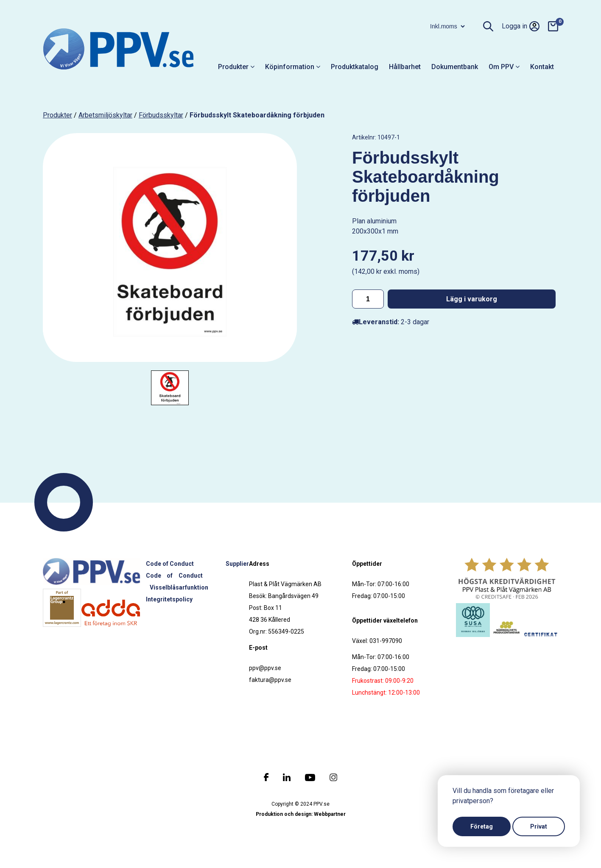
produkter (57, 115)
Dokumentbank (455, 67)
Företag (482, 826)
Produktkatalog (355, 67)
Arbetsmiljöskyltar (105, 115)
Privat (539, 826)
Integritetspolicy (169, 599)
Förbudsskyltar (161, 115)
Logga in (521, 26)
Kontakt (542, 67)
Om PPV (504, 67)
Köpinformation (293, 67)
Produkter (236, 67)
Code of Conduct (170, 564)
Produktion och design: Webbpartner (301, 814)
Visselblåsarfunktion (179, 587)
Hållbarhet (405, 67)
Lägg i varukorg (472, 299)
